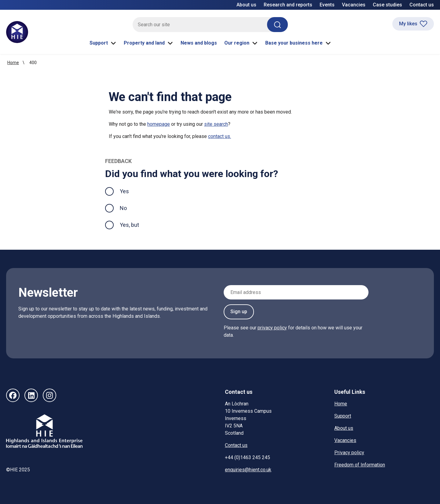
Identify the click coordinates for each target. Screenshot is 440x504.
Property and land (148, 43)
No (123, 208)
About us (246, 5)
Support (103, 43)
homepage (159, 124)
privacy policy (272, 328)
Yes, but (129, 225)
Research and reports (288, 5)
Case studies (387, 5)
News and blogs (199, 43)
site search (216, 124)
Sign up (239, 312)
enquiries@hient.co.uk (248, 470)
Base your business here (298, 43)
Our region (241, 43)
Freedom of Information (360, 465)
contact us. (220, 136)
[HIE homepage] (17, 32)
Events (327, 5)
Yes (129, 191)
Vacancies (354, 5)
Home (13, 63)
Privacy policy (349, 453)
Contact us (422, 5)
